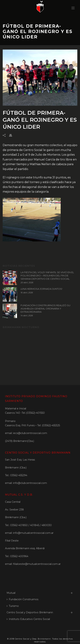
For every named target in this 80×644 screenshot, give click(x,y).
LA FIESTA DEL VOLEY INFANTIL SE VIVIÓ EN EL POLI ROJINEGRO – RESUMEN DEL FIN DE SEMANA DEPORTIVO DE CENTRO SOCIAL (47, 276)
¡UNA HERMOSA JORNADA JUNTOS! (41, 289)
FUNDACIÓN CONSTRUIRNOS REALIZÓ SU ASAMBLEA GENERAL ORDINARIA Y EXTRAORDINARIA (45, 309)
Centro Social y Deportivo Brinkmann (30, 612)
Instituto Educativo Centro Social (28, 619)
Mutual (11, 593)
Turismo (13, 606)
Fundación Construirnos (22, 599)
